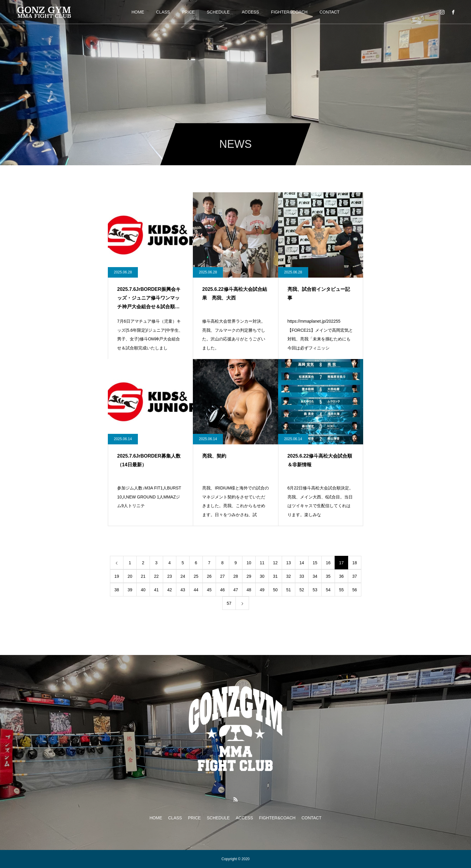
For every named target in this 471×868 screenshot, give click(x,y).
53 (315, 590)
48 (249, 590)
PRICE (188, 12)
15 (315, 563)
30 (262, 576)
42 (170, 590)
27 (223, 576)
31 (275, 576)
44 (196, 590)
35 (328, 576)
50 (275, 590)
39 (130, 590)
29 (249, 576)
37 (355, 576)
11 (262, 563)
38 (117, 590)
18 (355, 563)
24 (183, 576)
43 (183, 590)
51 (289, 590)
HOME (138, 12)
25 (196, 576)
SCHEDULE (218, 12)
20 (130, 576)
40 (143, 590)
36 (342, 576)
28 (236, 576)
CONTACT (330, 12)
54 (328, 590)
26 (209, 576)
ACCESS (251, 12)
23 (170, 576)
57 (229, 603)
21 (143, 576)
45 (209, 590)
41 (156, 590)
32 (289, 576)
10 (249, 563)
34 (315, 576)
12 (275, 563)
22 (156, 576)
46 (223, 590)
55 (342, 590)
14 (302, 563)
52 (302, 590)
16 (328, 563)
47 (236, 590)
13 (289, 563)
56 (355, 590)
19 (117, 576)
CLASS (163, 12)
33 (302, 576)
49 (262, 590)
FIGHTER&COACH (289, 12)
